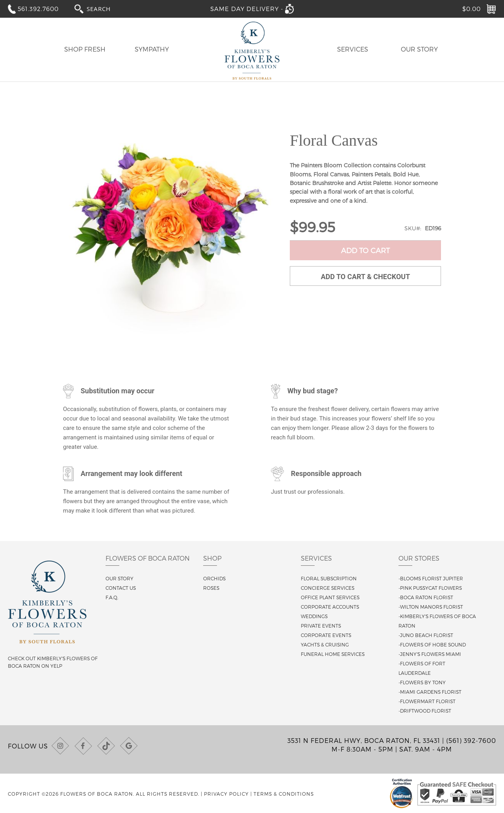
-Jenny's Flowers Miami (430, 654)
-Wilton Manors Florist (431, 607)
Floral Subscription (329, 578)
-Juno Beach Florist (426, 635)
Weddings (314, 616)
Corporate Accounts (330, 607)
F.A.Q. (112, 597)
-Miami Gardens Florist (430, 692)
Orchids (214, 578)
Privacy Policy (226, 794)
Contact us (121, 588)
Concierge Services (328, 588)
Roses (211, 588)
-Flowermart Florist (427, 701)
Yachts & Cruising (325, 644)
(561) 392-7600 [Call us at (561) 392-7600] (471, 740)
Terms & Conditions (284, 794)
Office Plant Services (330, 597)
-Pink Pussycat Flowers (430, 588)
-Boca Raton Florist (426, 597)
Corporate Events (326, 635)
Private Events (321, 626)
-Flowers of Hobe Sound (432, 644)
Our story (120, 578)
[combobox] (106, 8)
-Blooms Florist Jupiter (431, 578)
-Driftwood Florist (425, 711)
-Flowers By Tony (422, 682)
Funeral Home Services (333, 654)
